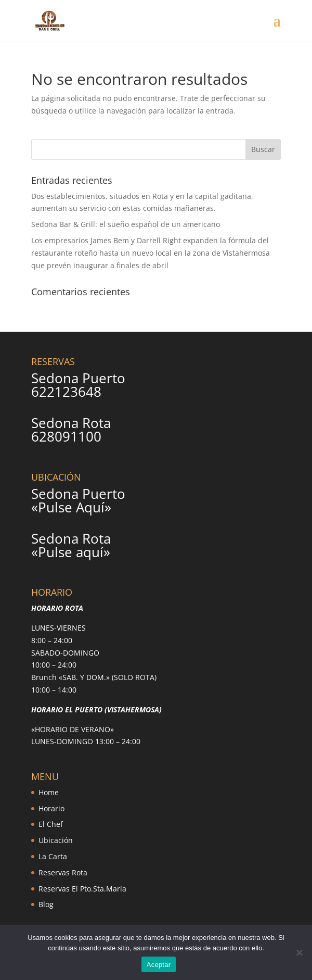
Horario (51, 808)
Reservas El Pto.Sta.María (82, 889)
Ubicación (56, 840)
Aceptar (159, 965)
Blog (46, 904)
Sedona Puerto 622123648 (78, 385)
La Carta (53, 856)
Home (49, 792)
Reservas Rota (63, 872)
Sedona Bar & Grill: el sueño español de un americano (126, 224)
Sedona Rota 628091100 (71, 430)
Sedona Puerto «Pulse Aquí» (78, 500)
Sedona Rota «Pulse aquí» (71, 545)
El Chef (51, 824)
